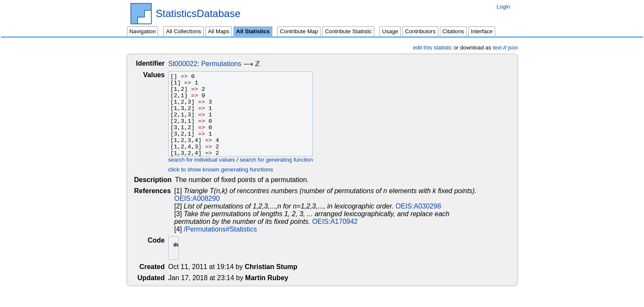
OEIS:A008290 (198, 198)
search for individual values (209, 160)
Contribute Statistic (348, 31)
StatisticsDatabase (198, 14)
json (513, 48)
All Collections (183, 31)
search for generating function (283, 160)
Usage (390, 31)
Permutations (228, 64)
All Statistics (253, 31)
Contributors (420, 31)
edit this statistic (433, 48)
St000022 (190, 64)
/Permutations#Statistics (221, 229)
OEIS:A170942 (277, 222)
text (497, 48)
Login (503, 7)
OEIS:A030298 (419, 206)
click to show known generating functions (228, 169)
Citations (453, 31)
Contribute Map (299, 31)
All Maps (219, 31)
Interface (482, 31)
